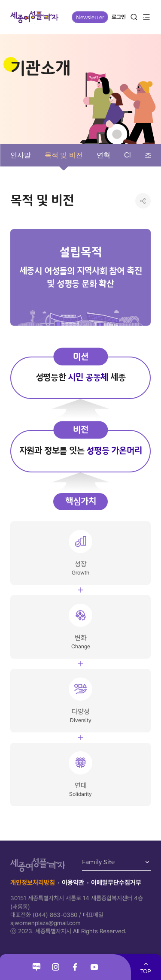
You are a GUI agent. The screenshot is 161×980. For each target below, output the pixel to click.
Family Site (98, 862)
